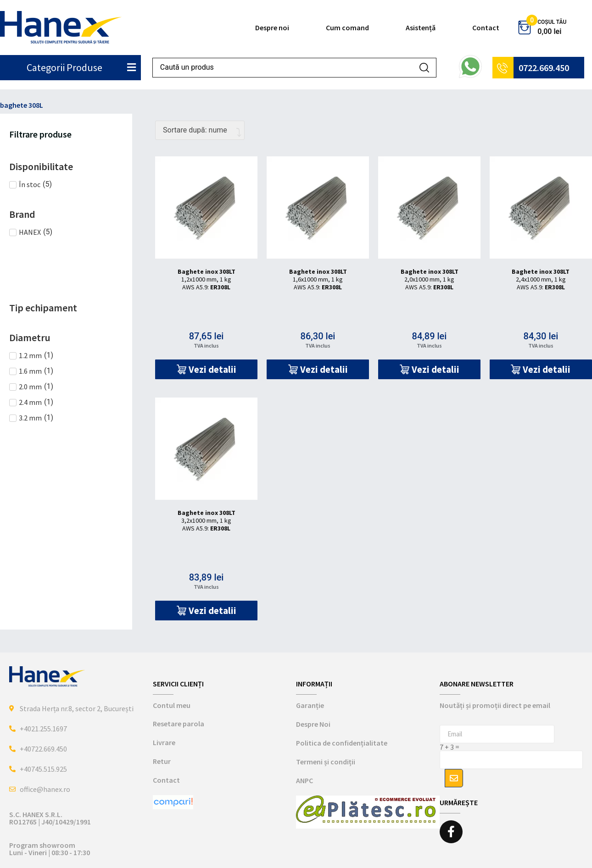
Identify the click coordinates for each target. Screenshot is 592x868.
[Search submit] (424, 68)
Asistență (421, 28)
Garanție (310, 705)
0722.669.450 (544, 68)
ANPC (304, 780)
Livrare (164, 742)
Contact (486, 28)
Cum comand (347, 28)
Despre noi (272, 28)
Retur (162, 761)
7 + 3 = (450, 747)
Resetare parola (179, 724)
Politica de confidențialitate (342, 743)
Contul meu (172, 705)
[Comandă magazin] (200, 130)
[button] (206, 369)
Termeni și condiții (326, 762)
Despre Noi (313, 724)
